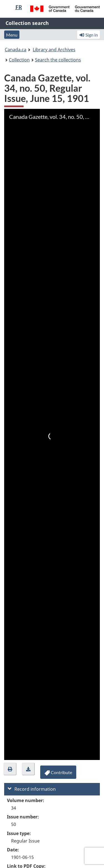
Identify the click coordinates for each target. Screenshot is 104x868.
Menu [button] (12, 35)
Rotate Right (35, 754)
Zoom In (10, 754)
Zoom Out (22, 754)
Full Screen (60, 754)
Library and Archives (54, 50)
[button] (10, 769)
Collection (19, 60)
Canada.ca (16, 50)
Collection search (27, 23)
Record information (32, 789)
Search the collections (58, 60)
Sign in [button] (88, 35)
